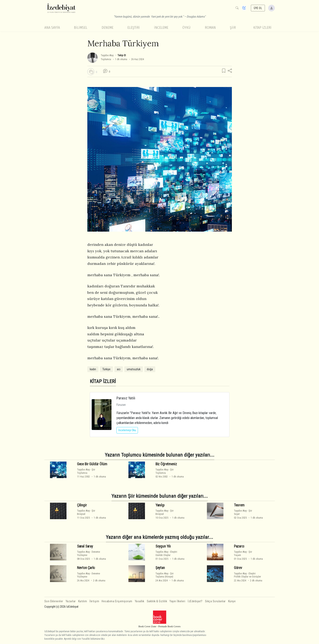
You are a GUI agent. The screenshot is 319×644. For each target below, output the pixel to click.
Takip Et (122, 55)
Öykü (186, 28)
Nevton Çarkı (86, 568)
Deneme (107, 28)
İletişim (94, 601)
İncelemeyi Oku (127, 430)
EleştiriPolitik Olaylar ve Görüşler (247, 575)
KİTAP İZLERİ (262, 28)
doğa (150, 369)
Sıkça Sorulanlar (215, 601)
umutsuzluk (134, 369)
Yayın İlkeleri (177, 601)
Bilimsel (81, 28)
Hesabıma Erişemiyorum (117, 601)
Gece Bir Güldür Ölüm (92, 464)
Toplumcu (106, 59)
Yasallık (140, 601)
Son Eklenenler (54, 601)
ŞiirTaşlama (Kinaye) (165, 575)
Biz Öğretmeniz (166, 464)
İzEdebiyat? (195, 601)
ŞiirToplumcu (86, 471)
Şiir (233, 28)
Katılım (83, 601)
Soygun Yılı (163, 546)
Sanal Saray (85, 546)
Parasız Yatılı (126, 398)
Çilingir (82, 505)
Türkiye (106, 369)
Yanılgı (160, 505)
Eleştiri (134, 28)
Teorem (239, 505)
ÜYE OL (258, 8)
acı (119, 369)
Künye (232, 601)
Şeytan (160, 568)
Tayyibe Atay (107, 55)
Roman (210, 28)
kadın (93, 369)
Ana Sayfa (52, 28)
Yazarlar (71, 601)
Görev (238, 568)
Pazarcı (239, 546)
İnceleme (161, 28)
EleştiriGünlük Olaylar (166, 553)
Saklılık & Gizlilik (157, 601)
